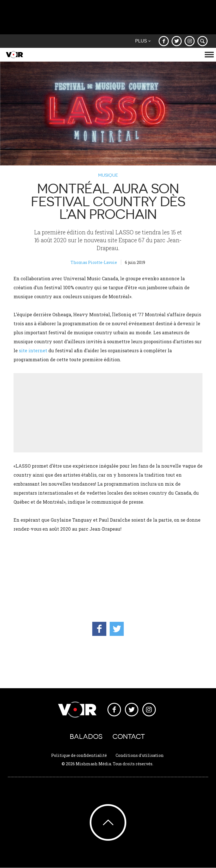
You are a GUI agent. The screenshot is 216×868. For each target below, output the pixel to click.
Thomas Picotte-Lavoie (94, 262)
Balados (86, 736)
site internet (33, 350)
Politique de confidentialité (79, 755)
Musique (108, 175)
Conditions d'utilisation (140, 755)
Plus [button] (143, 41)
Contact (129, 736)
